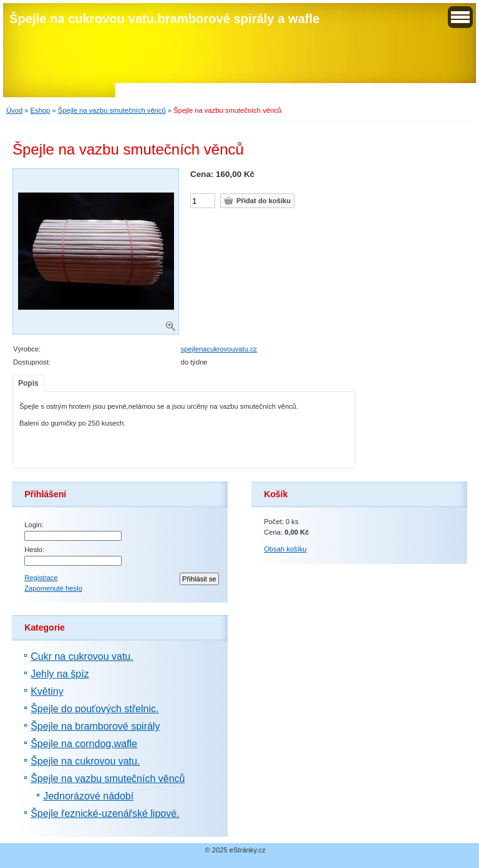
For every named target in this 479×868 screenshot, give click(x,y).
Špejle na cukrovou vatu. (85, 761)
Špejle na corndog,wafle (84, 744)
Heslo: (34, 550)
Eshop (41, 110)
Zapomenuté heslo (53, 588)
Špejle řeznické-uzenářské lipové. (105, 813)
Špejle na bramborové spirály (95, 726)
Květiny (47, 691)
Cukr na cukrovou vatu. (82, 656)
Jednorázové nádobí (88, 796)
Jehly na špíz (60, 674)
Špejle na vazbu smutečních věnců (112, 110)
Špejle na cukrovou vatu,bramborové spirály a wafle (164, 19)
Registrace (41, 578)
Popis (28, 383)
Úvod (14, 110)
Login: (34, 525)
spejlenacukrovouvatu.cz (219, 349)
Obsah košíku (285, 549)
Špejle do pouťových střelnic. (94, 709)
